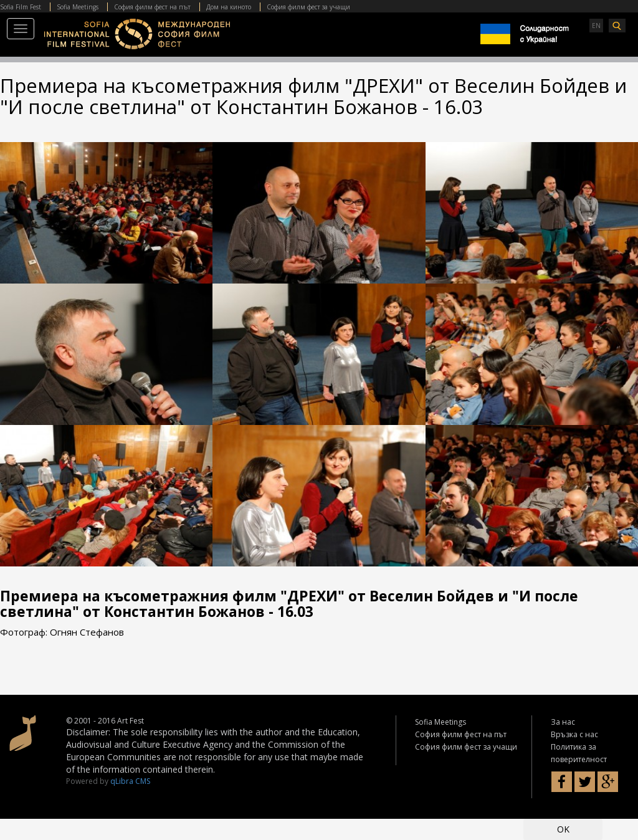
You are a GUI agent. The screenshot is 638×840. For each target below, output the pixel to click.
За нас (563, 722)
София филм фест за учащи (308, 7)
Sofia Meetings (78, 7)
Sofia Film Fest (21, 7)
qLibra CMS (130, 781)
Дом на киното (229, 7)
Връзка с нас (574, 734)
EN (596, 26)
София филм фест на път (152, 7)
